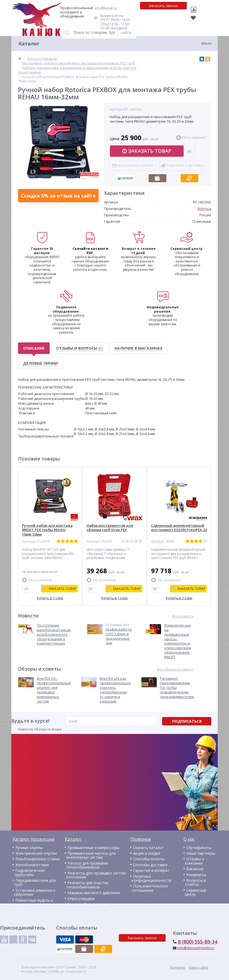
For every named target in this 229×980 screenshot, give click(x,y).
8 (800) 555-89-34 (198, 942)
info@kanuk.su (106, 8)
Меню (206, 43)
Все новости (183, 616)
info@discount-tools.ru (196, 948)
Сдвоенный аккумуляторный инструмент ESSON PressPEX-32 (179, 528)
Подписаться (187, 721)
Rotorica (204, 209)
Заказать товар (147, 151)
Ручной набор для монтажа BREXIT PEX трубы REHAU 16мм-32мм (47, 530)
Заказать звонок (163, 6)
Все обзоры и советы (175, 669)
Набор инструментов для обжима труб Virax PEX (110, 528)
